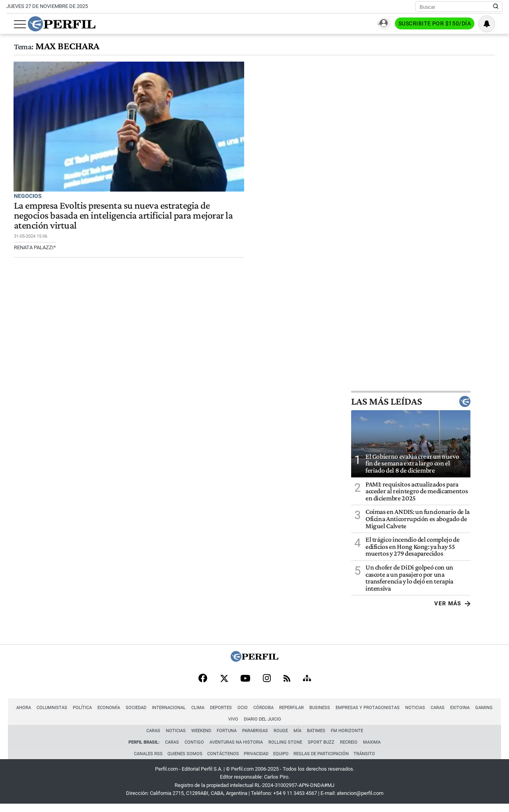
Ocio (235, 714)
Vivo (496, 714)
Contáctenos (222, 761)
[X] (224, 685)
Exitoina (452, 714)
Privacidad (256, 761)
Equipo (282, 761)
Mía (297, 737)
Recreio (349, 749)
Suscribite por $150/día (442, 24)
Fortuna (227, 737)
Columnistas (44, 714)
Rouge (281, 737)
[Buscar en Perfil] (496, 7)
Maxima (372, 749)
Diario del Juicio (254, 726)
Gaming (476, 714)
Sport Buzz (321, 749)
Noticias (408, 714)
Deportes (213, 714)
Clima (190, 714)
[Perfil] (254, 666)
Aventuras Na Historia (236, 749)
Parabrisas (255, 737)
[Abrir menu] (12, 24)
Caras (430, 714)
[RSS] (287, 685)
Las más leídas (443, 408)
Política (75, 714)
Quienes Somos (183, 761)
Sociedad (128, 714)
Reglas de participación (323, 761)
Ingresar (383, 24)
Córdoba (256, 714)
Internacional (161, 714)
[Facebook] (203, 685)
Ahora (16, 714)
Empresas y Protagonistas (360, 714)
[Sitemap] (307, 685)
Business (312, 714)
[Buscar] (456, 7)
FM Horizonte (347, 737)
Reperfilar (284, 714)
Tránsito (367, 761)
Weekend (201, 737)
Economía (101, 714)
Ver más (485, 610)
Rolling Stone (285, 749)
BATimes (316, 737)
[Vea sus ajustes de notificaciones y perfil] (494, 24)
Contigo (194, 749)
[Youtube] (245, 685)
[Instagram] (267, 685)
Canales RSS (146, 761)
